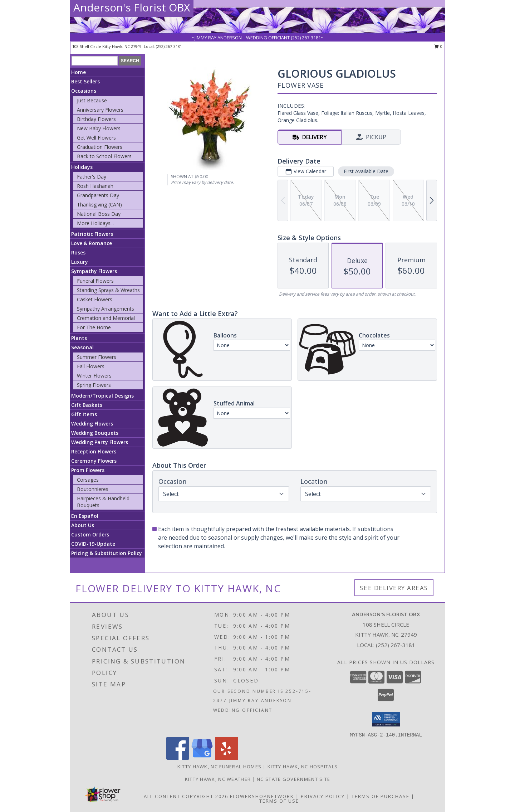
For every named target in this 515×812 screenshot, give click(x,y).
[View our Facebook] (178, 758)
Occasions (84, 91)
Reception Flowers (94, 451)
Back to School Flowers (104, 156)
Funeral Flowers (95, 281)
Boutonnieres (93, 489)
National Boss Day (99, 214)
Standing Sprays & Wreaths (108, 290)
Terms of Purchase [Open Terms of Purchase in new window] (381, 796)
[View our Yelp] (226, 758)
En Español (85, 516)
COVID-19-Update (93, 544)
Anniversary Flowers (100, 110)
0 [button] (438, 46)
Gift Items (84, 414)
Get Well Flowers (96, 138)
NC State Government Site (293, 779)
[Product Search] (95, 61)
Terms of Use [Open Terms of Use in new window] (279, 801)
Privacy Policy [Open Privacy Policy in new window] (323, 796)
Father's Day (92, 177)
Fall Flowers (91, 366)
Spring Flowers (94, 385)
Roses (78, 252)
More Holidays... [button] (95, 223)
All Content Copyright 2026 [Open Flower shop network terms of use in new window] (186, 796)
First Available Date (366, 171)
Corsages (88, 480)
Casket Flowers (95, 299)
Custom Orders (90, 534)
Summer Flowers (97, 357)
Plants (79, 338)
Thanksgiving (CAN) (99, 205)
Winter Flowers (94, 376)
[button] (386, 719)
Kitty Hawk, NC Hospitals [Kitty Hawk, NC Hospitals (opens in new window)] (303, 767)
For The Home (94, 327)
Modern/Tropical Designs (102, 396)
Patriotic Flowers (92, 234)
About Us (83, 525)
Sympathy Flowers (94, 271)
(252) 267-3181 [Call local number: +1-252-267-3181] (169, 46)
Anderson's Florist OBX (132, 7)
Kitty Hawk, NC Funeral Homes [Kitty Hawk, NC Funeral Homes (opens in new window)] (219, 767)
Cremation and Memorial (106, 318)
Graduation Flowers (100, 147)
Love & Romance (92, 243)
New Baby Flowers (99, 128)
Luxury (80, 262)
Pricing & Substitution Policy (107, 553)
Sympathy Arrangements (106, 309)
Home (79, 72)
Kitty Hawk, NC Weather (218, 779)
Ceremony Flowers (94, 461)
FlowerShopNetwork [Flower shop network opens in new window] (262, 796)
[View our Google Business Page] (202, 758)
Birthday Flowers (96, 119)
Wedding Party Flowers (100, 442)
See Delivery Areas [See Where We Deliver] (394, 588)
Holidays (82, 167)
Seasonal (82, 347)
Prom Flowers (88, 470)
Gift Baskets (87, 405)
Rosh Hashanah (95, 186)
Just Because (92, 100)
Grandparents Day (98, 195)
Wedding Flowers (92, 424)
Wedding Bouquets (95, 433)
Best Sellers (85, 81)
